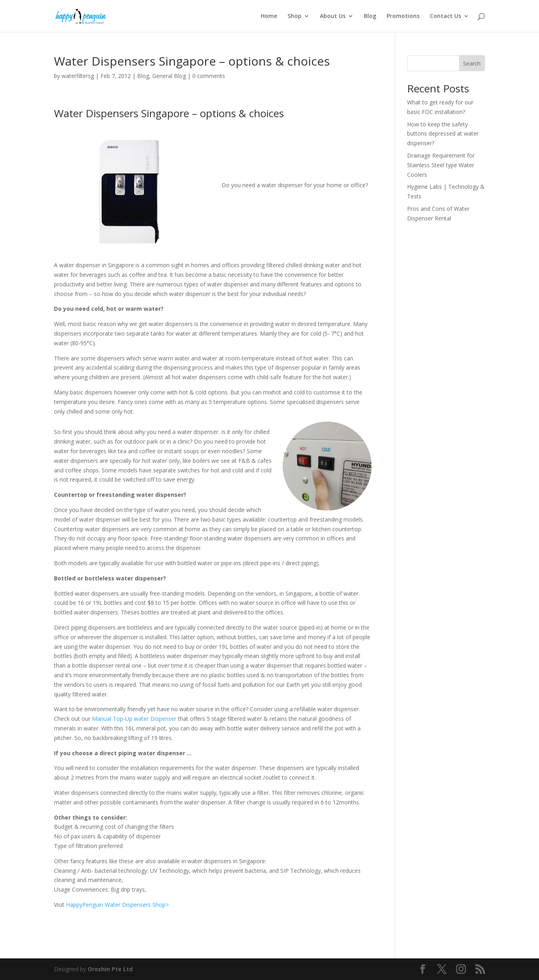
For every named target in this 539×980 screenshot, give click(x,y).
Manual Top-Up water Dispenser (134, 719)
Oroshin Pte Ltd (110, 969)
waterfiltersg (78, 76)
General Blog (169, 76)
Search (472, 63)
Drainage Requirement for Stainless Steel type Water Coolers (441, 165)
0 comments (209, 76)
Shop (294, 16)
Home (269, 16)
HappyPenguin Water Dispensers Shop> (117, 905)
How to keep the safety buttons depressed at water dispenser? (443, 134)
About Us (333, 16)
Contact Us (445, 16)
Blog (370, 16)
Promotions (403, 16)
